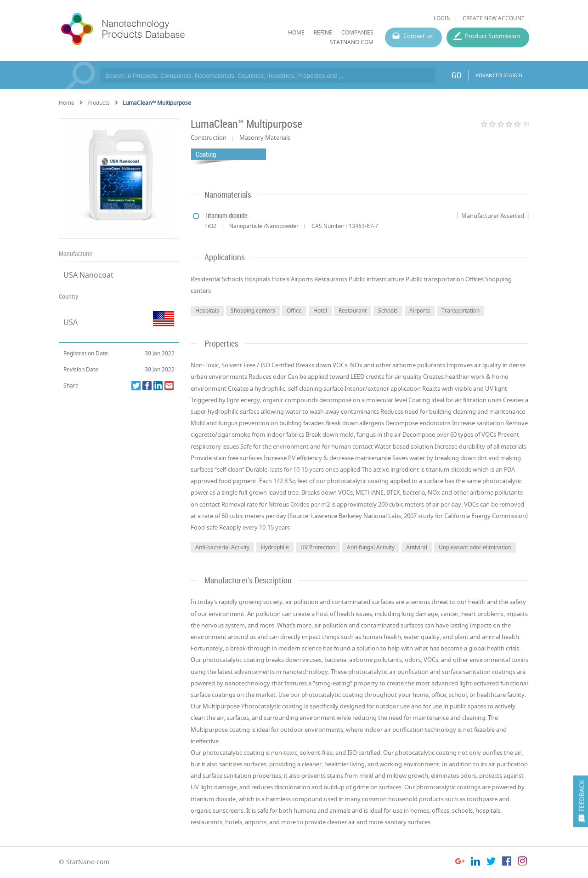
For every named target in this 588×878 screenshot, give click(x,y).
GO (456, 75)
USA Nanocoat (88, 275)
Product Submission (492, 36)
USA (71, 322)
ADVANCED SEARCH (499, 75)
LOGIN (442, 18)
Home (67, 103)
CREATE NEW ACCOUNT (494, 18)
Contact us (418, 36)
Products (99, 103)
